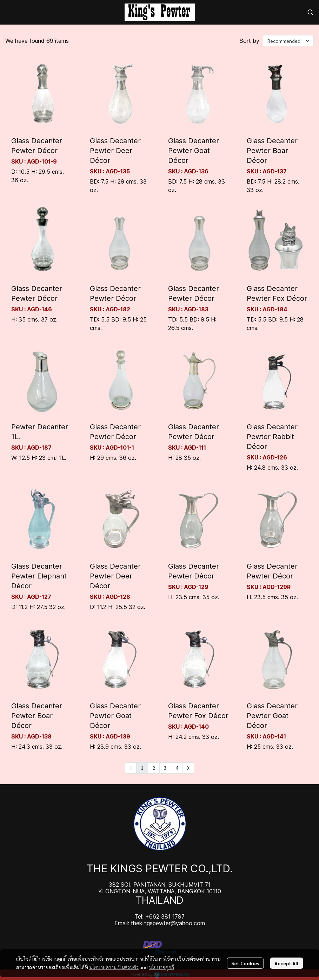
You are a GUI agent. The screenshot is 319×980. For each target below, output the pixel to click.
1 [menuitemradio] (142, 768)
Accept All (286, 963)
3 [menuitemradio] (165, 768)
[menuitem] (188, 768)
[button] (311, 12)
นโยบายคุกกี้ (161, 967)
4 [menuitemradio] (177, 768)
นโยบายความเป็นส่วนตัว (114, 967)
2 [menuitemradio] (154, 768)
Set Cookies (245, 963)
